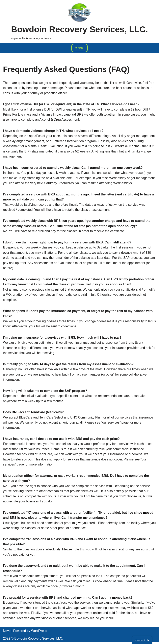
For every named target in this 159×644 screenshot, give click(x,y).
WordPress (39, 633)
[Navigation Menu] (79, 48)
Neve (7, 633)
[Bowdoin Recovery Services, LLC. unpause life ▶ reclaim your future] (79, 22)
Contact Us (142, 640)
